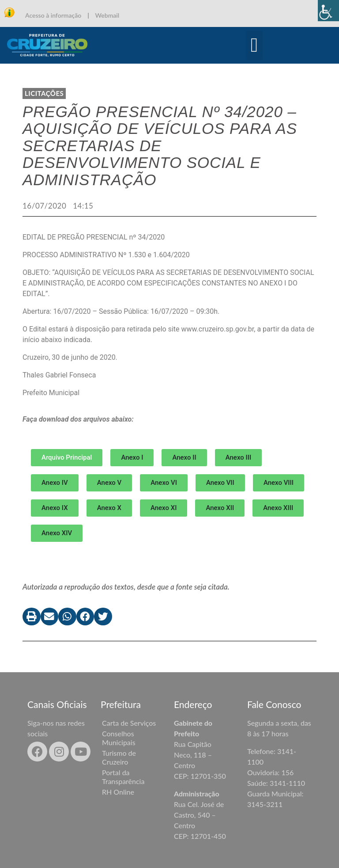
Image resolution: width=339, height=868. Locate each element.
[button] (254, 46)
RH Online (118, 792)
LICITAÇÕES (44, 93)
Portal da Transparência (123, 777)
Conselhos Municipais (119, 738)
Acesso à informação (53, 15)
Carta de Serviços (129, 723)
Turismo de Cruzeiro (119, 757)
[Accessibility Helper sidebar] (328, 11)
